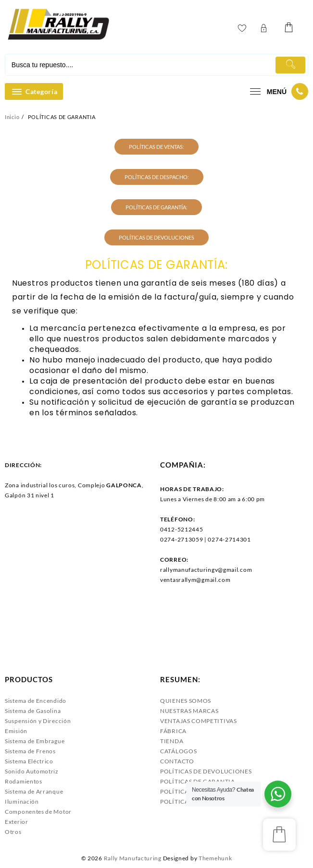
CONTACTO (177, 761)
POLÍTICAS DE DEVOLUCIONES (156, 237)
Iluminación (22, 802)
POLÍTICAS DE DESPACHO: (157, 177)
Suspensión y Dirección (38, 721)
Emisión (16, 731)
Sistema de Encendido (36, 701)
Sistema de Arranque (34, 791)
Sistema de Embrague (35, 741)
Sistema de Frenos (30, 751)
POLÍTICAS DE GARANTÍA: (156, 207)
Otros (13, 832)
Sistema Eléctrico (29, 761)
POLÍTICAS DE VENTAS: (156, 147)
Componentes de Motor (38, 812)
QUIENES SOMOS (186, 701)
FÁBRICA (173, 731)
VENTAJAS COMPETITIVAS (199, 721)
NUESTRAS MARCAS (189, 711)
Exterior (17, 822)
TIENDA (172, 741)
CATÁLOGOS (178, 751)
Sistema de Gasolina (33, 711)
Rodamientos (24, 781)
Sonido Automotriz (32, 771)
